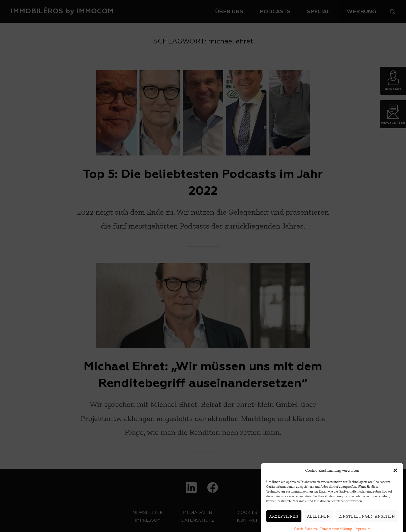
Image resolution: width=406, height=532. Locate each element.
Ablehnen (319, 522)
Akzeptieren (284, 522)
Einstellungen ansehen (367, 522)
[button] (395, 477)
